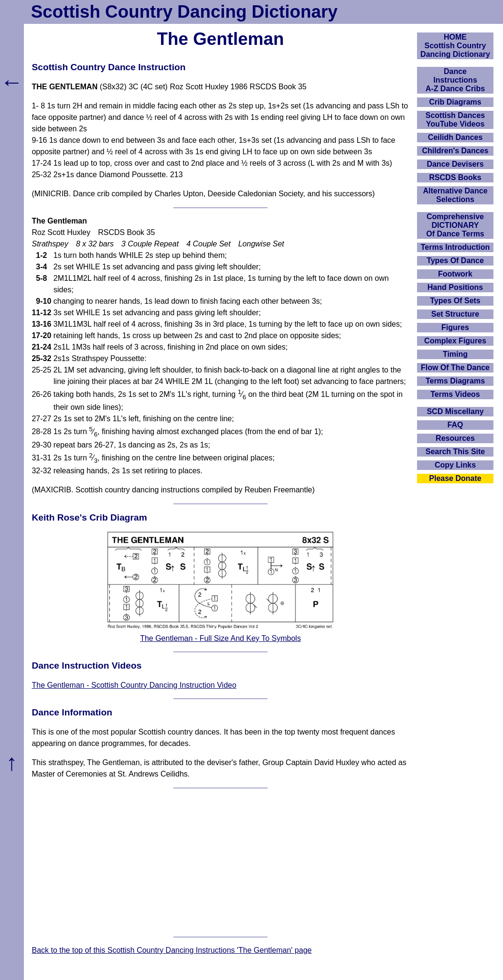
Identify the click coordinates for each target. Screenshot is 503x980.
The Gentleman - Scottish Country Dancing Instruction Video (134, 685)
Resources (455, 438)
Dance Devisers (455, 164)
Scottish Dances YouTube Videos (455, 120)
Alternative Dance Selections (455, 195)
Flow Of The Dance (455, 367)
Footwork (455, 274)
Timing (455, 354)
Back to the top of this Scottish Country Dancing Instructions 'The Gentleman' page (171, 950)
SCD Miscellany (455, 411)
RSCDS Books (455, 177)
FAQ (455, 425)
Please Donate (455, 478)
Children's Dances (455, 151)
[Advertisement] (221, 863)
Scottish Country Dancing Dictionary (184, 12)
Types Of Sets (455, 301)
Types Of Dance (455, 261)
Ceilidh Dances (455, 137)
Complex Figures (455, 341)
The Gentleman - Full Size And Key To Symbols (220, 638)
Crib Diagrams (455, 102)
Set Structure (455, 314)
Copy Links (455, 465)
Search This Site (455, 452)
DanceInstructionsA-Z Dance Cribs (455, 80)
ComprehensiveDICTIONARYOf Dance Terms (455, 225)
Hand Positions (455, 287)
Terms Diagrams (455, 381)
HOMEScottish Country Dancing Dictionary (455, 46)
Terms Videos (455, 394)
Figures (455, 327)
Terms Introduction (455, 247)
